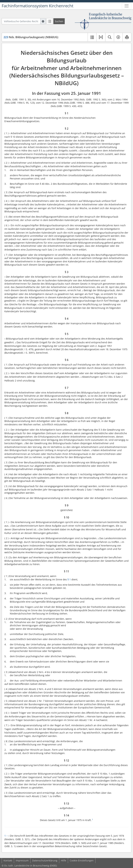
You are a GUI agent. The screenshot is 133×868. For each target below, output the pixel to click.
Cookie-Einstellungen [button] (82, 860)
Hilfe (64, 860)
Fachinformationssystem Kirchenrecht (38, 6)
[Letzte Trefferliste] (50, 21)
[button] (101, 37)
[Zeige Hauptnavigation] (127, 6)
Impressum (22, 860)
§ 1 (69, 579)
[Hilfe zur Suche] (43, 21)
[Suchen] (59, 21)
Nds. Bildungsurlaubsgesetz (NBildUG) (31, 37)
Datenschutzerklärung (45, 860)
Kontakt (8, 860)
